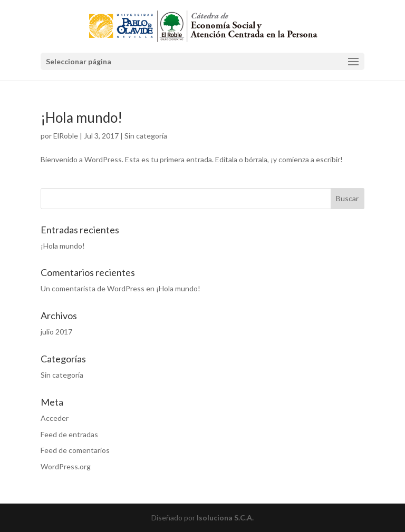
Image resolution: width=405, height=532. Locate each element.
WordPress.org (66, 466)
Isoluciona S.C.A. (225, 518)
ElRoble (66, 136)
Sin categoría (146, 136)
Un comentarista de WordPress (93, 288)
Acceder (55, 418)
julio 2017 (56, 332)
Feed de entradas (69, 434)
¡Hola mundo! (81, 117)
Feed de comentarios (75, 450)
